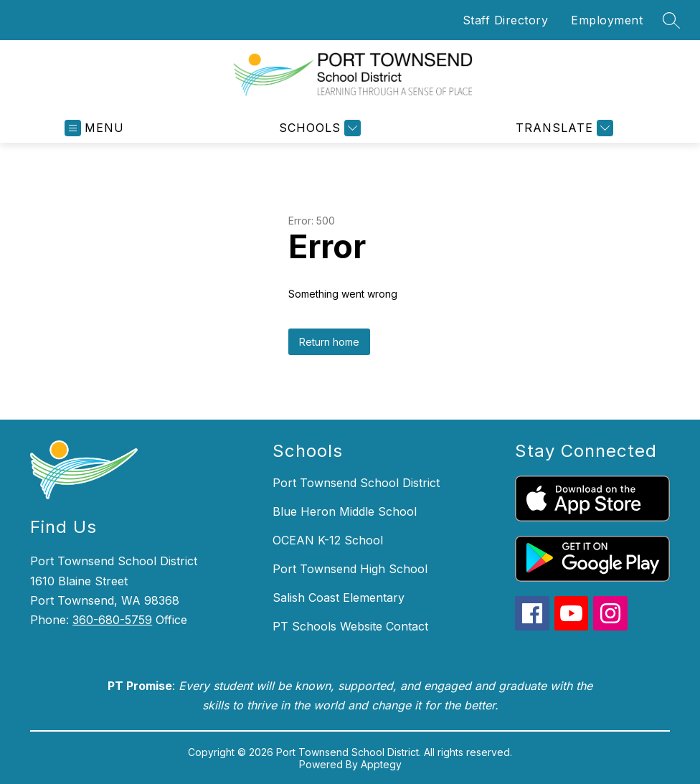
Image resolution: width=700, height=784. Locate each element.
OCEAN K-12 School (328, 540)
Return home (329, 342)
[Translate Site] (563, 128)
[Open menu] (94, 128)
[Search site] (671, 20)
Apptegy (381, 764)
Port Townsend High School (350, 569)
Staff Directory (506, 20)
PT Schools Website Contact (350, 626)
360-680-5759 (112, 620)
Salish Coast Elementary (339, 598)
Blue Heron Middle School (345, 511)
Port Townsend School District (356, 483)
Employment (607, 20)
